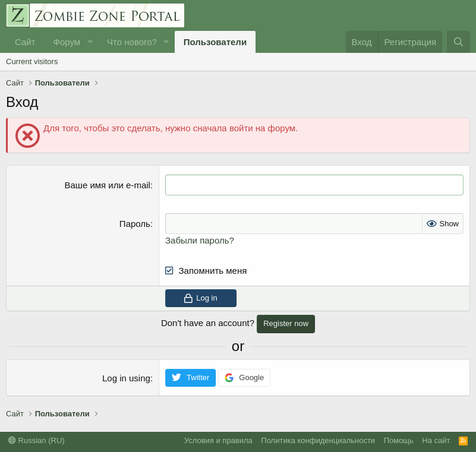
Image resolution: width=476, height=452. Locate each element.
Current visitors (32, 61)
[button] (90, 42)
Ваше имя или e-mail (108, 185)
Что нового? (132, 42)
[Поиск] (458, 42)
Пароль (135, 224)
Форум (67, 42)
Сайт (25, 42)
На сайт (436, 440)
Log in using (126, 378)
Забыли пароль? (200, 240)
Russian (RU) (37, 440)
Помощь (399, 440)
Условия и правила (218, 440)
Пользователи (215, 42)
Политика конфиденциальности (318, 440)
